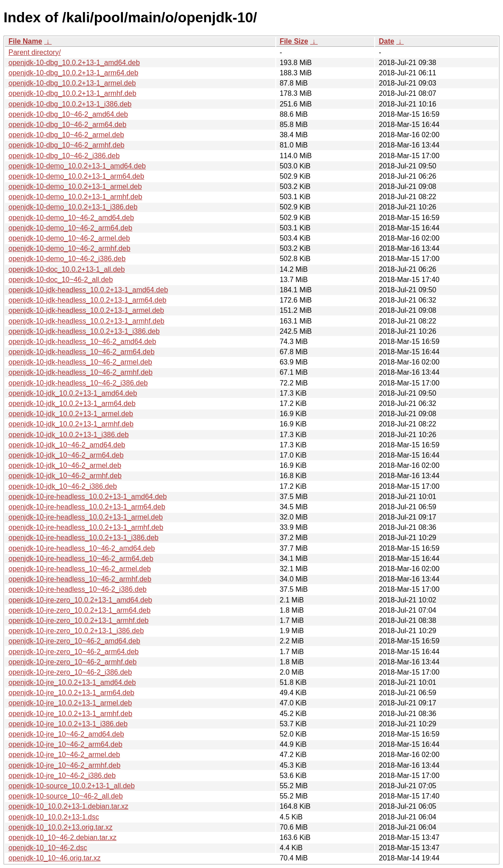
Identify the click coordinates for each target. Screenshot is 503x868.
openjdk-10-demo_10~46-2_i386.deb (67, 259)
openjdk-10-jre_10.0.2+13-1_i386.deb (68, 724)
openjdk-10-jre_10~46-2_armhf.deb (64, 765)
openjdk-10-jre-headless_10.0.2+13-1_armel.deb (86, 517)
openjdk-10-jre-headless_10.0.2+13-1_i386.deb (84, 538)
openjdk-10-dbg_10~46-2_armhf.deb (66, 145)
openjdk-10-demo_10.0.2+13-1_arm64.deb (76, 176)
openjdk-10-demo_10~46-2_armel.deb (69, 238)
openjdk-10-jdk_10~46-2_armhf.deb (65, 476)
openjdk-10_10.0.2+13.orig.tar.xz (61, 827)
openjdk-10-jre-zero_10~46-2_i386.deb (70, 672)
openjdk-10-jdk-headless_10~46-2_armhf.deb (80, 372)
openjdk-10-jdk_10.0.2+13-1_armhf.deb (71, 424)
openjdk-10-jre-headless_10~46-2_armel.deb (80, 569)
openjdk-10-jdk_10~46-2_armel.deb (65, 465)
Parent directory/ (35, 52)
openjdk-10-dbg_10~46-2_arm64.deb (67, 125)
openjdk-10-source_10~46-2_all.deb (66, 796)
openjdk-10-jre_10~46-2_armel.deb (64, 755)
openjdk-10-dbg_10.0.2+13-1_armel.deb (72, 83)
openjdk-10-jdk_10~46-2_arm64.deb (66, 455)
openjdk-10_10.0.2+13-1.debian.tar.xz (68, 806)
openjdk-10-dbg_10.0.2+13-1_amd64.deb (74, 63)
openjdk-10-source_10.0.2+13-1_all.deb (72, 786)
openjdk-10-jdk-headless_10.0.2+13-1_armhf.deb (86, 321)
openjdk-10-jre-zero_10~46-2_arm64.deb (74, 652)
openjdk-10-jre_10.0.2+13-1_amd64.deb (72, 682)
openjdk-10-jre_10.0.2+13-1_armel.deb (70, 703)
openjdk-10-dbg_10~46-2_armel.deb (66, 135)
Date (386, 41)
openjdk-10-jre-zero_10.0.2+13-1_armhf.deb (78, 620)
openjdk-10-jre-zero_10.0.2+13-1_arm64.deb (80, 610)
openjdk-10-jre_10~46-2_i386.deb (62, 776)
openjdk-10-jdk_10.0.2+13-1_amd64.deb (73, 393)
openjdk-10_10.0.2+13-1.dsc (54, 817)
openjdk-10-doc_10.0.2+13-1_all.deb (67, 269)
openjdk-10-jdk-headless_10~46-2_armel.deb (80, 362)
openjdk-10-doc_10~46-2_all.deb (61, 280)
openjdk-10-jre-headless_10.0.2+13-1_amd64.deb (88, 497)
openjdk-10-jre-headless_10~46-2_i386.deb (78, 589)
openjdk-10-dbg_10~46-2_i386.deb (64, 156)
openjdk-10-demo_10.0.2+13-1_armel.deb (75, 186)
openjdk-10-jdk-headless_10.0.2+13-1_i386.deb (84, 331)
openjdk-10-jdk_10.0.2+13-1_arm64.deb (72, 403)
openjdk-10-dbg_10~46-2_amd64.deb (68, 114)
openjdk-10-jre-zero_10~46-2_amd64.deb (74, 641)
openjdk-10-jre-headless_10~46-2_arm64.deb (81, 559)
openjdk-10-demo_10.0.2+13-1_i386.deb (73, 207)
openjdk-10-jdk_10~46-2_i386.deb (63, 486)
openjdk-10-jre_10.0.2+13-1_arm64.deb (71, 693)
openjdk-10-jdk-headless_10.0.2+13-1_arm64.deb (87, 300)
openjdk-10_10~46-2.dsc (48, 848)
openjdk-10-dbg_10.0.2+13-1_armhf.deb (72, 93)
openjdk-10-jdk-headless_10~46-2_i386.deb (78, 383)
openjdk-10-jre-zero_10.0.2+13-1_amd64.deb (80, 600)
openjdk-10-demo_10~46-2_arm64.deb (70, 228)
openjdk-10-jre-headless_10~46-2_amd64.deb (82, 548)
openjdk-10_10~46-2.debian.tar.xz (62, 837)
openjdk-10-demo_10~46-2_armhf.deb (70, 248)
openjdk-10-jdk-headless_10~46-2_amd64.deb (82, 342)
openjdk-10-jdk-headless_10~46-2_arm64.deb (82, 352)
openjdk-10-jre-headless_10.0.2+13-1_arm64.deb (87, 507)
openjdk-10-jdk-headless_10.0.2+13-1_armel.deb (86, 310)
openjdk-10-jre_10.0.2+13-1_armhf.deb (70, 714)
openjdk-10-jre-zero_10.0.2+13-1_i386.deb (76, 631)
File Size (294, 41)
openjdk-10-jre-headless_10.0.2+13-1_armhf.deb (86, 527)
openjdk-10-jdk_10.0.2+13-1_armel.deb (71, 414)
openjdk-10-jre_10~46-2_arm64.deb (65, 744)
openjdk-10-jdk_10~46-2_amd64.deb (67, 445)
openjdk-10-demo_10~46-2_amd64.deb (71, 218)
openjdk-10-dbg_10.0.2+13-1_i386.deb (70, 104)
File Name (25, 41)
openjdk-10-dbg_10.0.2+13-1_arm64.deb (73, 73)
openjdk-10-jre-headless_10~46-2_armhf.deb (80, 579)
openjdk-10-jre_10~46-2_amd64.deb (66, 734)
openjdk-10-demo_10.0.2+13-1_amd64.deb (77, 166)
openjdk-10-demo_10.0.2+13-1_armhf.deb (75, 197)
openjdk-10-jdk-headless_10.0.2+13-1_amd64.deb (88, 290)
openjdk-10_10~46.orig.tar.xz (55, 858)
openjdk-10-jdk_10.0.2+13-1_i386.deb (69, 435)
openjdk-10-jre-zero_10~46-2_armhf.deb (73, 662)
